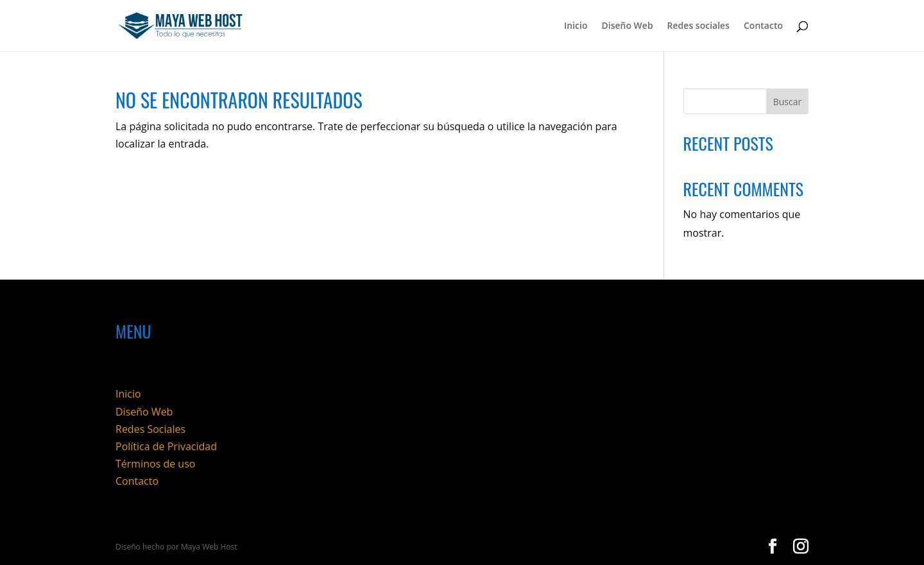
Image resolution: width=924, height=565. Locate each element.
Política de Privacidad (166, 446)
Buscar (788, 102)
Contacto (763, 26)
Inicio (576, 26)
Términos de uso (155, 464)
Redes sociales (698, 26)
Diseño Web (627, 26)
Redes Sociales (150, 429)
